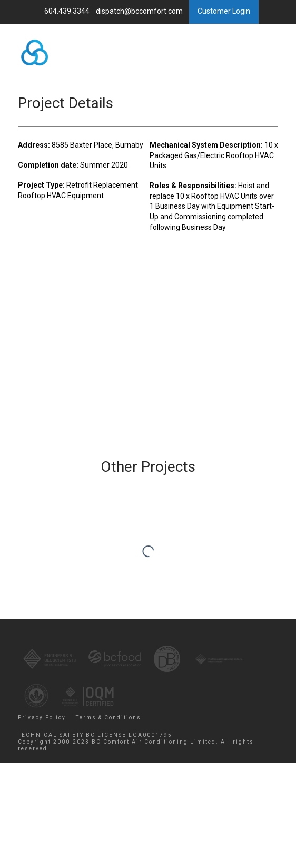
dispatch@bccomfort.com (140, 11)
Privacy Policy (42, 718)
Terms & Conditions (108, 718)
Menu (234, 74)
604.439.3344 (68, 11)
